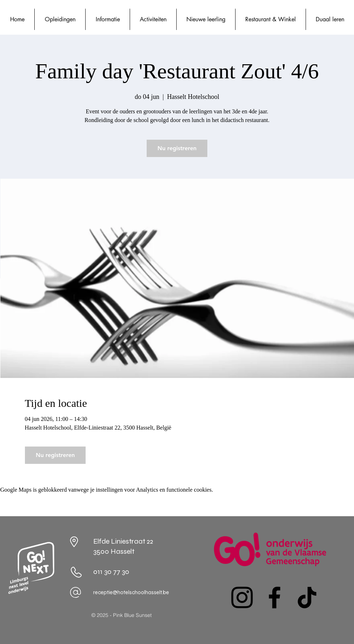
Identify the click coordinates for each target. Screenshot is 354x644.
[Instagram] (242, 597)
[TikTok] (307, 597)
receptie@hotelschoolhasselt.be (131, 592)
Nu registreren (177, 148)
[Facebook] (275, 597)
